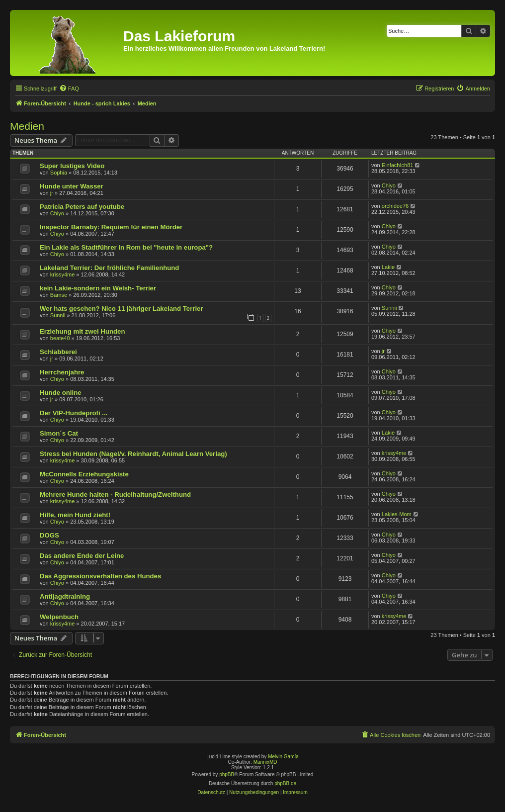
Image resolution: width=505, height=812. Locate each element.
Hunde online (61, 393)
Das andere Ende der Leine (82, 556)
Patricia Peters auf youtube (82, 207)
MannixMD (265, 762)
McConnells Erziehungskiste (84, 474)
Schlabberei (58, 352)
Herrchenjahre (62, 372)
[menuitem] (69, 89)
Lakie (388, 267)
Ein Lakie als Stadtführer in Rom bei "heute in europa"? (126, 247)
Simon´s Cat (59, 433)
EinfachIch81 (398, 165)
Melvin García (283, 757)
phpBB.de (285, 783)
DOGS (49, 535)
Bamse (59, 295)
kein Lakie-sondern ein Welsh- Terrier (98, 288)
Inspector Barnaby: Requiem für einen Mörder (111, 227)
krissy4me (63, 274)
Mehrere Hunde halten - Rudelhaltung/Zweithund (115, 495)
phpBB (227, 774)
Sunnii (58, 315)
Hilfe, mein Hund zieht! (75, 515)
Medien (27, 126)
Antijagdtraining (65, 596)
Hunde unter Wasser (72, 186)
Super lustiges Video (72, 166)
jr (52, 193)
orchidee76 (395, 206)
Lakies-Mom (397, 514)
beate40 (60, 338)
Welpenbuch (59, 617)
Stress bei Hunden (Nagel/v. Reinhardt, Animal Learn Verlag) (133, 454)
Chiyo (389, 185)
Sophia (59, 173)
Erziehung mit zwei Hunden (82, 331)
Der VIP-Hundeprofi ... (74, 413)
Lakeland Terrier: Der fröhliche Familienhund (109, 268)
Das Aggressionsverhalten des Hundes (100, 576)
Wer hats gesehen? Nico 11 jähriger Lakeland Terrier (122, 309)
